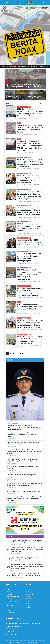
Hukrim (30, 599)
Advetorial (10, 606)
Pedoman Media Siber (13, 596)
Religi (30, 592)
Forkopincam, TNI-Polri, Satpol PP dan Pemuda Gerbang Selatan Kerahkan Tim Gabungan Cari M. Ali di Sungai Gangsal (25, 452)
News (8, 82)
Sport (30, 601)
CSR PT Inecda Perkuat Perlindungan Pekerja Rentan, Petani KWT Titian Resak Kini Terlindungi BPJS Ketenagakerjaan (29, 275)
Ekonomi (30, 594)
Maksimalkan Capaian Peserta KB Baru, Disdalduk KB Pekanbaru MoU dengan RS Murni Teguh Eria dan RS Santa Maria (24, 499)
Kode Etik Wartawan (13, 601)
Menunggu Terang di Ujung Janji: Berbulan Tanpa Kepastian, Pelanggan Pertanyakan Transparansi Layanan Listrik (23, 435)
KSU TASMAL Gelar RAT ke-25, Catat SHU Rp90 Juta (23, 491)
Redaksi (9, 594)
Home (9, 590)
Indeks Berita (11, 612)
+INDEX (41, 104)
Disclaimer (10, 599)
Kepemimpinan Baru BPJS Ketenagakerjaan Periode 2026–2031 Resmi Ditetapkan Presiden (30, 242)
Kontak (9, 610)
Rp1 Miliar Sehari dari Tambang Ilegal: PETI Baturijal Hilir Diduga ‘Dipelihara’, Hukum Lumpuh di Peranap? (24, 87)
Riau (29, 590)
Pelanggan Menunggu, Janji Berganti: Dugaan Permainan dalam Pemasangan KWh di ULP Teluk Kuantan (23, 476)
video (9, 608)
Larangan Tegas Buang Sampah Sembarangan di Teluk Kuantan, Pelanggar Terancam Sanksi (24, 428)
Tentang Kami (11, 592)
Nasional (30, 603)
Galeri (9, 603)
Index (42, 360)
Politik (30, 596)
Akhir (22, 353)
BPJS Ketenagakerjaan (24, 107)
